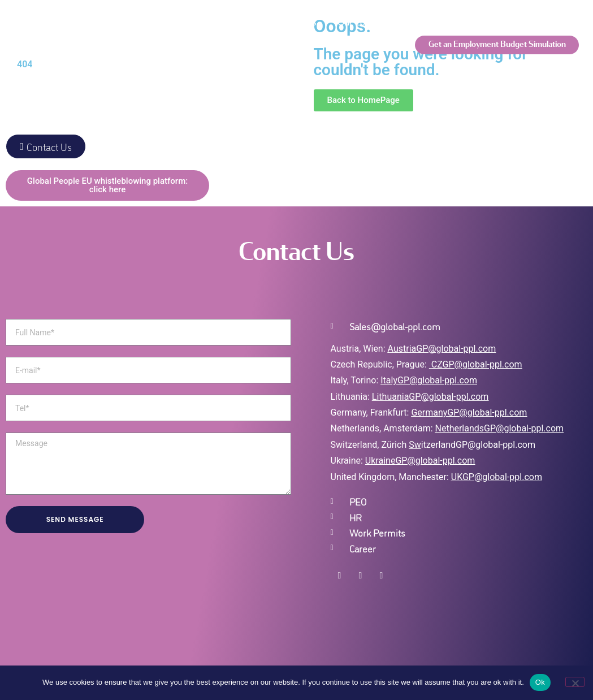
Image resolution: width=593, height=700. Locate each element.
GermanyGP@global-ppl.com (469, 412)
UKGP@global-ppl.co (493, 477)
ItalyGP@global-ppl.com (429, 380)
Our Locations (366, 22)
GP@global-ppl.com (435, 461)
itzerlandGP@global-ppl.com (472, 445)
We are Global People (132, 22)
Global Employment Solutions (257, 22)
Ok (540, 682)
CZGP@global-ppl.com (477, 364)
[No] (575, 682)
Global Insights (241, 67)
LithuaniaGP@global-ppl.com (430, 397)
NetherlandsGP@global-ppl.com (500, 428)
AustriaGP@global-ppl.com (442, 349)
